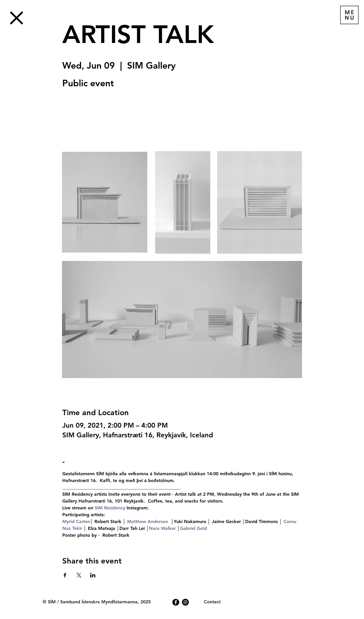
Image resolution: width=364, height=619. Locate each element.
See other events (102, 118)
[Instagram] (185, 602)
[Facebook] (176, 602)
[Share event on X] (79, 575)
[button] (349, 15)
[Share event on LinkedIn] (93, 575)
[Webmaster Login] (60, 596)
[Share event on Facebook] (65, 575)
